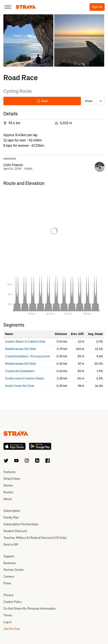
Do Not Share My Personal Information (29, 609)
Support (9, 556)
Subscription (12, 511)
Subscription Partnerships (21, 524)
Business (10, 563)
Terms (8, 615)
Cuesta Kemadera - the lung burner (28, 356)
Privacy (9, 595)
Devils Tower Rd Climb (20, 386)
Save (42, 101)
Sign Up (97, 7)
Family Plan (11, 518)
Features (9, 472)
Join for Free (12, 629)
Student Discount (15, 531)
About (8, 499)
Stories (8, 485)
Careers (9, 577)
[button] (28, 40)
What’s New (12, 479)
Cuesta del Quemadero (20, 371)
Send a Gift (11, 545)
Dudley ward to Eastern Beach (25, 378)
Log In (8, 622)
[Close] (8, 7)
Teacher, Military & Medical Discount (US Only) (35, 538)
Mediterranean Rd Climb (21, 349)
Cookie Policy (13, 602)
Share (89, 101)
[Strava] (26, 7)
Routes (8, 492)
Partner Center (14, 570)
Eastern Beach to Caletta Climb (25, 342)
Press (7, 583)
